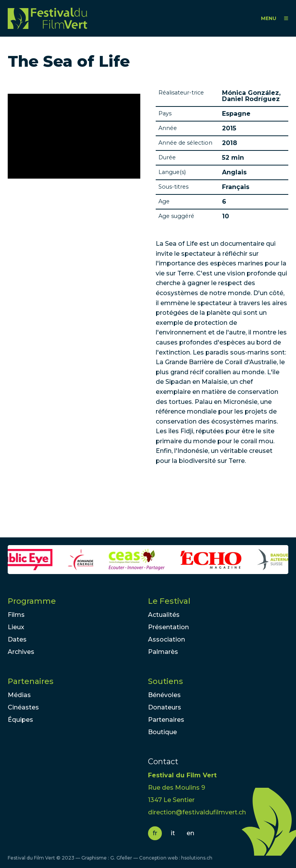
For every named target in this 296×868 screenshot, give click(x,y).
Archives (21, 652)
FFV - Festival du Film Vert (47, 18)
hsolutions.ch (197, 858)
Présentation (168, 627)
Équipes (20, 720)
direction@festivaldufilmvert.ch (197, 812)
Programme (32, 601)
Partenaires (31, 681)
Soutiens (166, 681)
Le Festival (169, 601)
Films (16, 615)
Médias (19, 695)
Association (166, 639)
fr (155, 833)
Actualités (164, 615)
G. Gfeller (121, 858)
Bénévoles (164, 695)
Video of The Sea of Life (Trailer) (74, 136)
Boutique (162, 732)
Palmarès (163, 652)
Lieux (16, 627)
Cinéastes (23, 707)
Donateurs (165, 707)
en (190, 833)
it (173, 833)
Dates (17, 639)
